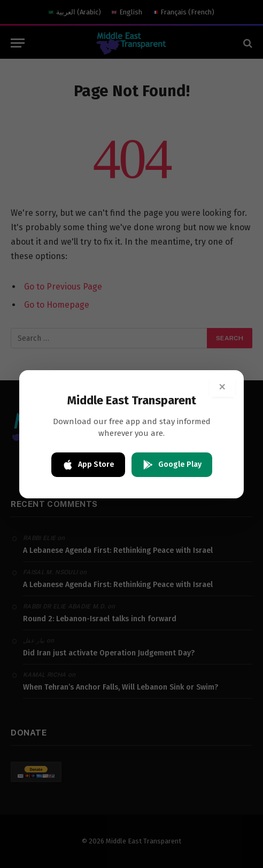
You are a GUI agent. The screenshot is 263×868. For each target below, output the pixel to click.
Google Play (172, 465)
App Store (88, 465)
